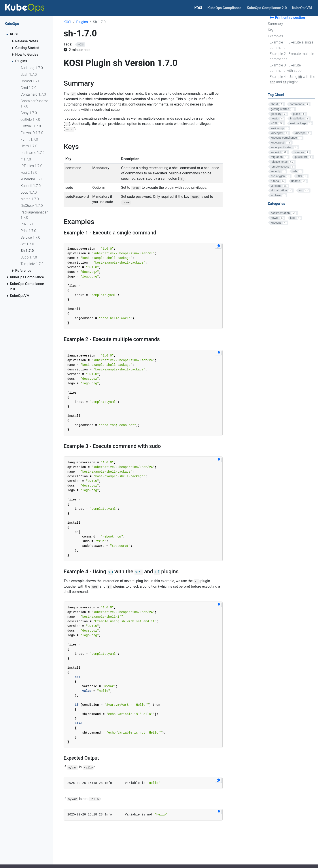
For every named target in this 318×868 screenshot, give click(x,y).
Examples (275, 36)
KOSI (67, 22)
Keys (272, 30)
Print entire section (287, 18)
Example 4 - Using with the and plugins (292, 79)
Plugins (82, 22)
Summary (275, 24)
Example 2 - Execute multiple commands (292, 56)
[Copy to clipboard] (218, 246)
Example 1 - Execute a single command (292, 45)
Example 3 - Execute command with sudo (286, 68)
